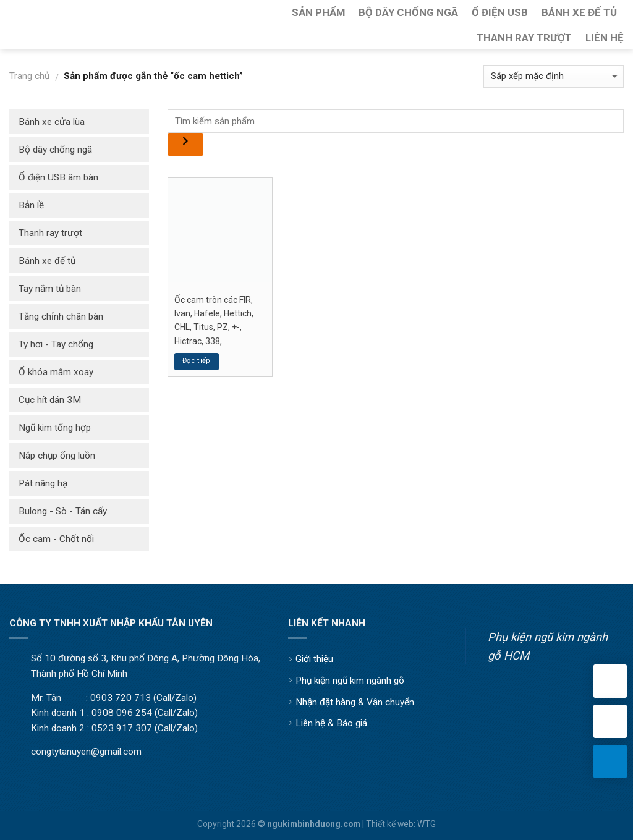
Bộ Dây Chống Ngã (408, 12)
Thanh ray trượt (50, 233)
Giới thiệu (314, 659)
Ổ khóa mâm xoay (56, 372)
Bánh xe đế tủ (47, 261)
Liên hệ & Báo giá (331, 723)
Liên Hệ (605, 38)
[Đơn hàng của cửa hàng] (554, 76)
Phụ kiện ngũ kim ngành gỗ (350, 681)
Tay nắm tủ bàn (50, 289)
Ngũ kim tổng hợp (55, 428)
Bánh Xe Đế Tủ (579, 12)
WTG (427, 824)
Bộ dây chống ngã (55, 150)
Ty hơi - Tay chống (56, 344)
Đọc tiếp (197, 361)
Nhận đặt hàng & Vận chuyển (355, 702)
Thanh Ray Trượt (524, 38)
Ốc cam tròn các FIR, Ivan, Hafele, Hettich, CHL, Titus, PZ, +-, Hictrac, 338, (214, 320)
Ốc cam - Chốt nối (56, 539)
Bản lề (31, 205)
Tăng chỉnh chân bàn (61, 316)
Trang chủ (29, 76)
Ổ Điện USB (500, 12)
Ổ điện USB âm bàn (58, 177)
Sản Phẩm (318, 12)
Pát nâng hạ (43, 483)
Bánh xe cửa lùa (52, 122)
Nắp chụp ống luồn (57, 456)
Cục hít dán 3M (50, 400)
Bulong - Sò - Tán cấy (63, 511)
